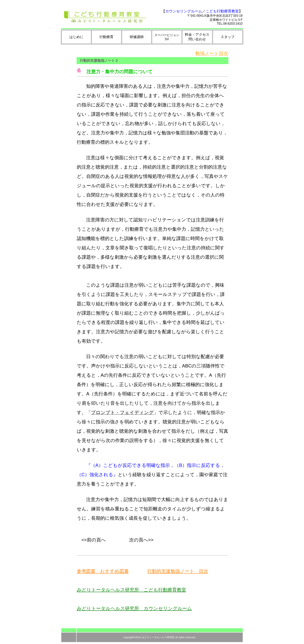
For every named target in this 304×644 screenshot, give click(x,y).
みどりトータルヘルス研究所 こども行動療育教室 (131, 590)
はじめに (76, 37)
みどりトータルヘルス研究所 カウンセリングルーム (134, 608)
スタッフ (228, 37)
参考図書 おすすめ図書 (103, 571)
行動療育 (106, 37)
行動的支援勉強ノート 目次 (178, 571)
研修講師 (137, 37)
